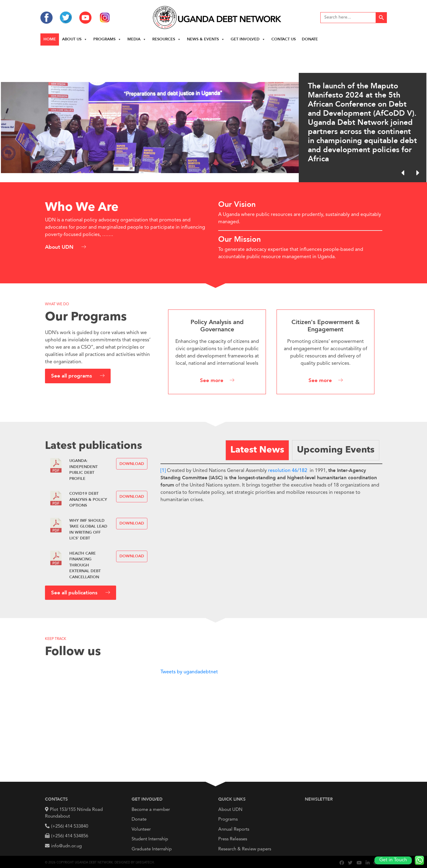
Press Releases (233, 839)
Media (137, 39)
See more (212, 381)
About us (75, 39)
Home (50, 39)
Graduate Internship (152, 849)
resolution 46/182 (288, 471)
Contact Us (284, 39)
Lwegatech (145, 863)
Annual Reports (234, 830)
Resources (167, 39)
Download (132, 464)
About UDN (60, 247)
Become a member (151, 810)
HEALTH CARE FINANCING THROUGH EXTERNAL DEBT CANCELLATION (85, 565)
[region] (213, 114)
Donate (310, 39)
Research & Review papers (245, 849)
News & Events (206, 39)
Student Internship (150, 839)
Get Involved (248, 39)
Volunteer (141, 830)
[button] (418, 173)
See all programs (72, 376)
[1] (163, 471)
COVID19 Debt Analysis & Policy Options (88, 500)
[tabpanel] (271, 484)
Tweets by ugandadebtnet (189, 672)
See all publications (75, 593)
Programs (107, 39)
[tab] (257, 450)
